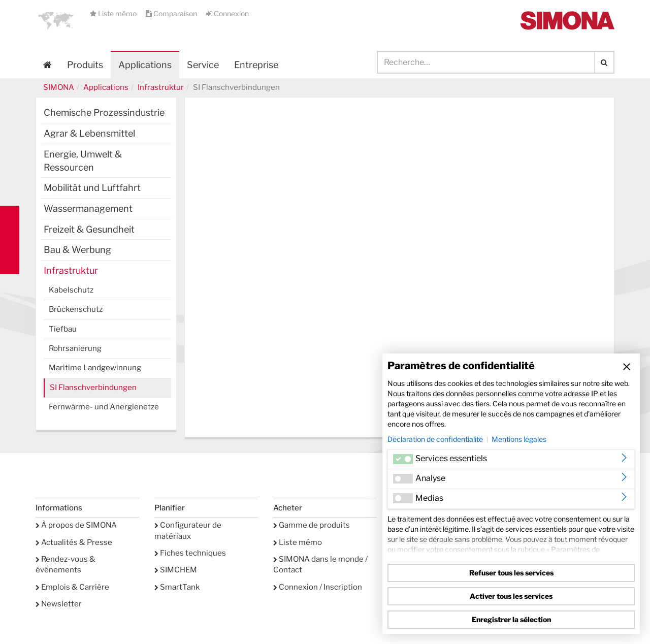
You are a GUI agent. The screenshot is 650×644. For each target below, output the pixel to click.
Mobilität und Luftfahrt (92, 188)
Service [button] (203, 65)
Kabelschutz (71, 290)
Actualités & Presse (74, 542)
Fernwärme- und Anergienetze (104, 407)
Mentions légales (519, 439)
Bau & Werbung (77, 250)
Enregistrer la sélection (511, 619)
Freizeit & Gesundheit (89, 229)
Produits (85, 65)
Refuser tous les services (511, 573)
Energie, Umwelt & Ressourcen (83, 161)
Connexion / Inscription (318, 587)
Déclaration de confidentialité (435, 439)
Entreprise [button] (256, 65)
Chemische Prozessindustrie (104, 112)
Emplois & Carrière (72, 587)
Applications (145, 65)
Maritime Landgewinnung (95, 368)
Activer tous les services (511, 596)
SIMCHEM (176, 570)
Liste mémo (114, 13)
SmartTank (177, 587)
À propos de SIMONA (76, 525)
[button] (56, 20)
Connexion (227, 13)
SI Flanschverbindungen (93, 388)
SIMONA (59, 87)
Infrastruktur (161, 87)
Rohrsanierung (75, 348)
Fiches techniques (190, 553)
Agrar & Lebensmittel (89, 133)
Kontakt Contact (10, 240)
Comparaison (172, 13)
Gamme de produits (312, 525)
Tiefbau (63, 329)
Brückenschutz (76, 309)
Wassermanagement (88, 208)
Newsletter (59, 604)
